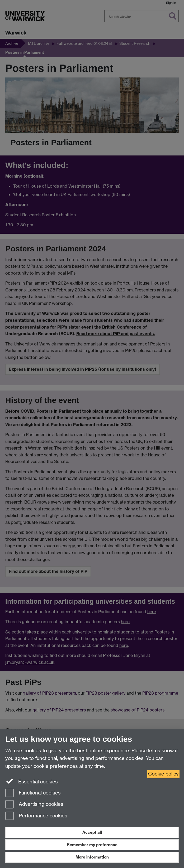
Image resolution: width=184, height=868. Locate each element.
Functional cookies (33, 793)
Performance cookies (36, 816)
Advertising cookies (34, 805)
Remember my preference (92, 845)
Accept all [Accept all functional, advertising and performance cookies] (92, 832)
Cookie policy (163, 774)
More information (92, 857)
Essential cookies (32, 781)
